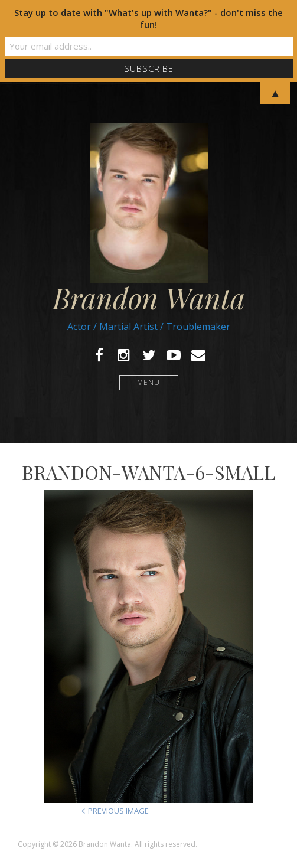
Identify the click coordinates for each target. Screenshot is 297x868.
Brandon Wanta (149, 298)
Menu (148, 382)
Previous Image (118, 811)
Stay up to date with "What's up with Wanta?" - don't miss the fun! (148, 18)
